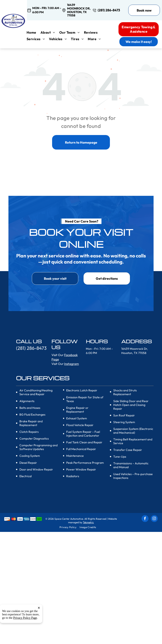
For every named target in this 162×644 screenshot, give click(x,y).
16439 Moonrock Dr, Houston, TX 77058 (79, 10)
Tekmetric (88, 522)
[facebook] (145, 519)
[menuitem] (34, 32)
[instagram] (154, 519)
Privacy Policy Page (25, 635)
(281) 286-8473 (109, 10)
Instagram (72, 364)
